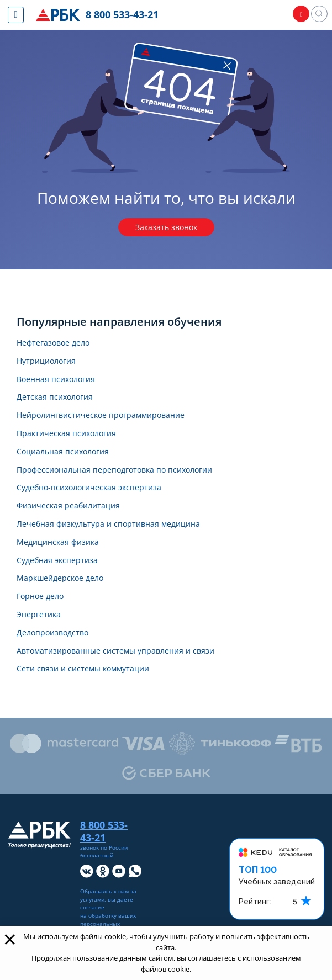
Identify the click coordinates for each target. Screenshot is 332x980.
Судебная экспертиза (57, 561)
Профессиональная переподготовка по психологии (114, 470)
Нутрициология (46, 361)
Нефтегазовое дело (53, 343)
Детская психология (55, 397)
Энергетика (39, 615)
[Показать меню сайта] (16, 15)
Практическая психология (66, 434)
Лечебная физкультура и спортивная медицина (108, 524)
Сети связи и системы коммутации (83, 669)
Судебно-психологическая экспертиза (89, 488)
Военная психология (56, 380)
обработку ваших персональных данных (108, 924)
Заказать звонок (166, 227)
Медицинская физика (58, 542)
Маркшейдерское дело (60, 578)
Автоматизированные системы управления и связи (115, 651)
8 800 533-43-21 (123, 14)
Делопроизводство (52, 633)
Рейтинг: (255, 902)
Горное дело (40, 597)
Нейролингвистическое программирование (101, 415)
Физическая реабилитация (68, 506)
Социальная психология (63, 452)
